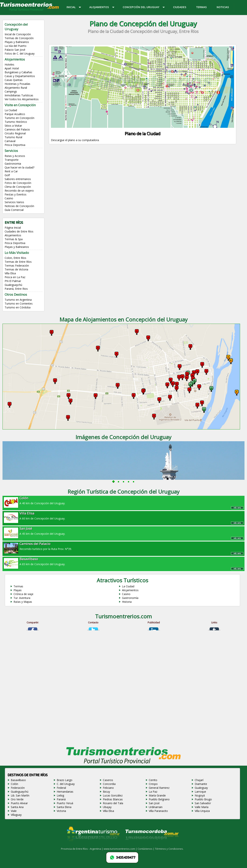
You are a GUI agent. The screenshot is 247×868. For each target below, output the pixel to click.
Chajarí (199, 780)
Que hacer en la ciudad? (19, 167)
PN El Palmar (13, 281)
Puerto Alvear (19, 803)
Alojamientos (13, 235)
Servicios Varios (14, 202)
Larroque (200, 792)
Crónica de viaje (23, 594)
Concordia (109, 784)
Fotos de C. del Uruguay (20, 53)
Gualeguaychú (13, 285)
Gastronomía (130, 598)
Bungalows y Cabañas (18, 72)
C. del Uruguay (66, 784)
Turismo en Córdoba (18, 307)
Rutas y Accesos (15, 156)
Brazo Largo (65, 780)
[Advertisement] (143, 182)
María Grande (157, 795)
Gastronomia (13, 164)
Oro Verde (17, 799)
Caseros (108, 780)
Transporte (12, 160)
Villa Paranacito (158, 811)
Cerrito (153, 780)
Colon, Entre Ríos (15, 258)
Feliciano (108, 788)
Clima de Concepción (18, 187)
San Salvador (203, 803)
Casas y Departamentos (20, 76)
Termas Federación (17, 266)
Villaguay (16, 815)
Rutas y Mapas (23, 602)
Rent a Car (11, 171)
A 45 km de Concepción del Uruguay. (123, 531)
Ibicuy (106, 792)
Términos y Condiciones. (169, 849)
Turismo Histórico (16, 122)
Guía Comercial (14, 210)
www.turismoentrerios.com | (121, 849)
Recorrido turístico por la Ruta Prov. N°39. (123, 546)
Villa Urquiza (202, 811)
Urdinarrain (156, 807)
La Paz (153, 792)
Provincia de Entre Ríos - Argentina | (82, 849)
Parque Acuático (15, 114)
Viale (14, 811)
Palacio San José (15, 50)
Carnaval (10, 141)
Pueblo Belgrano (159, 799)
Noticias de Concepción (19, 206)
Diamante (201, 784)
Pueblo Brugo (203, 799)
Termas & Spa (14, 239)
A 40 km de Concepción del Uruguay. (123, 500)
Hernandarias (65, 792)
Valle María (202, 807)
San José (154, 803)
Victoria (61, 811)
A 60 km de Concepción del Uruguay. (123, 516)
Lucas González (113, 795)
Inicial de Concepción (18, 34)
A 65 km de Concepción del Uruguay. (123, 561)
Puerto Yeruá (65, 803)
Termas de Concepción (19, 38)
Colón (14, 784)
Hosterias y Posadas (17, 84)
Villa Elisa (10, 273)
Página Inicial (13, 228)
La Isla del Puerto (16, 46)
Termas (18, 586)
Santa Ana (17, 807)
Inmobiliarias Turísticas (19, 95)
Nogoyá (200, 795)
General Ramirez (159, 788)
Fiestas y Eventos (16, 194)
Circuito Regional (15, 133)
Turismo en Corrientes (19, 304)
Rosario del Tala (113, 803)
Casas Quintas (14, 80)
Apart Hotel (12, 68)
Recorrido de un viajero (19, 191)
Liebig (60, 795)
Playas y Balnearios (17, 42)
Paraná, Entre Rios (16, 289)
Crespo (153, 784)
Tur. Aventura (22, 598)
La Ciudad (11, 110)
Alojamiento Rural (16, 88)
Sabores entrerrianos (18, 179)
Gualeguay (201, 788)
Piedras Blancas (113, 799)
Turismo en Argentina (18, 300)
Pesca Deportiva (15, 145)
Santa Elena (64, 807)
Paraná (61, 799)
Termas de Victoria (16, 269)
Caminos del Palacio (17, 129)
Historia (127, 602)
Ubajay (107, 807)
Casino (9, 198)
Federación (18, 788)
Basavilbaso (18, 780)
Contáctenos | (146, 849)
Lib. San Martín (20, 795)
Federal (61, 788)
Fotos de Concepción (18, 183)
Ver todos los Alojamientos (22, 99)
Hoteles (9, 64)
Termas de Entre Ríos (18, 262)
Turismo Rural (13, 137)
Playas (18, 590)
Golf (7, 175)
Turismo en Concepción (19, 118)
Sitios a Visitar (13, 126)
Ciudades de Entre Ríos (19, 231)
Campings (11, 91)
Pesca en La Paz (15, 277)
